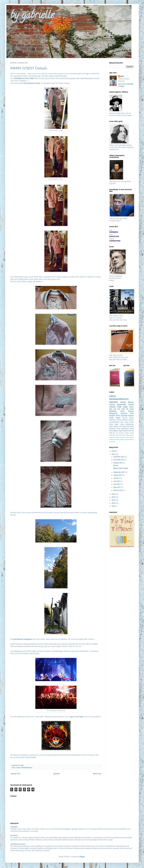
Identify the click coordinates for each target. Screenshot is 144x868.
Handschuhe (125, 429)
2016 (114, 494)
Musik (118, 416)
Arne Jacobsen (120, 433)
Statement (122, 437)
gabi (122, 76)
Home (122, 411)
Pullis (119, 407)
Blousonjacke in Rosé (32, 83)
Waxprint (126, 431)
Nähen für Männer (121, 435)
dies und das (115, 409)
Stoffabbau (113, 411)
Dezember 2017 (119, 457)
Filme (118, 429)
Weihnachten (130, 424)
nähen (113, 396)
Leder (125, 407)
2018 (114, 451)
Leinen (112, 404)
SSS (128, 426)
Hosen (131, 407)
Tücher (122, 424)
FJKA (132, 413)
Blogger (82, 857)
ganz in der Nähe (77, 717)
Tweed (118, 418)
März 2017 (117, 487)
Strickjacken (113, 413)
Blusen (131, 402)
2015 (114, 497)
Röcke (111, 424)
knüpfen (127, 439)
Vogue (121, 431)
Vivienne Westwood (122, 420)
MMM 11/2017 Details (121, 468)
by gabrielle (32, 16)
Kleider (132, 418)
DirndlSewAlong (114, 422)
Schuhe (112, 407)
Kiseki (111, 418)
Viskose (132, 437)
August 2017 (118, 475)
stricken (114, 402)
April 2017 (117, 484)
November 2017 (119, 460)
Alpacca (131, 416)
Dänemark (112, 429)
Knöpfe (132, 433)
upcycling (124, 416)
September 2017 (119, 472)
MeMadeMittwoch (27, 768)
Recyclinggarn (114, 431)
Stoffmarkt (112, 420)
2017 (114, 454)
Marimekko (112, 435)
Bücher (132, 420)
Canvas (125, 418)
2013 (114, 503)
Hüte (122, 422)
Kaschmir (124, 413)
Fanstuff (112, 416)
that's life (125, 409)
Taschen (131, 411)
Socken (117, 437)
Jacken (18, 768)
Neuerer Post (15, 774)
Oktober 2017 (118, 463)
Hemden (127, 433)
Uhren (127, 437)
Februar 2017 (118, 490)
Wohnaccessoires (114, 439)
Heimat (116, 465)
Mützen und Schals (120, 426)
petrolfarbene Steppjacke (23, 639)
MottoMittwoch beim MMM (24, 78)
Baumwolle (121, 404)
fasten (111, 426)
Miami (132, 429)
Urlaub (131, 404)
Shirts (132, 409)
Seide (116, 424)
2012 (114, 506)
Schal (132, 426)
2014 (114, 500)
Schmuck (112, 437)
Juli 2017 (117, 478)
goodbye (122, 439)
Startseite (57, 774)
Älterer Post (97, 774)
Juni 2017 (117, 481)
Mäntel (132, 422)
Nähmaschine (130, 435)
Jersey (126, 422)
